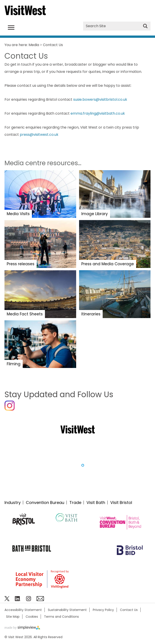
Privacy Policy (103, 610)
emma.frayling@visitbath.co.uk (98, 113)
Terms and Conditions (61, 617)
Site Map (13, 617)
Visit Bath (96, 502)
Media (34, 45)
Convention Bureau (45, 502)
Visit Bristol (121, 502)
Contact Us (129, 610)
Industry (13, 502)
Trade (75, 502)
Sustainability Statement (67, 610)
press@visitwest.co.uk (39, 135)
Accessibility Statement (23, 610)
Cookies (32, 617)
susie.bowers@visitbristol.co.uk (100, 99)
